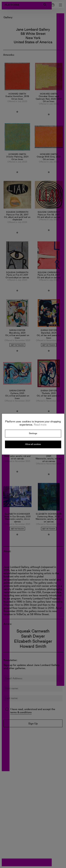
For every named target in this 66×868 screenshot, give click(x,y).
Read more (40, 425)
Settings (33, 433)
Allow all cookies (33, 444)
